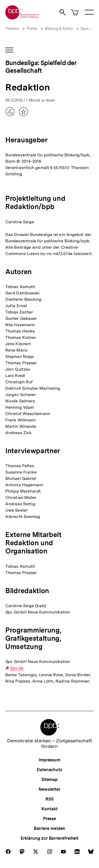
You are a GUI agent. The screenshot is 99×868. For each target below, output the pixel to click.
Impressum (49, 760)
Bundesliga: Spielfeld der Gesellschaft (41, 67)
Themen (12, 29)
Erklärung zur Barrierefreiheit (49, 838)
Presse (49, 819)
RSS (49, 799)
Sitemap (49, 780)
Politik (32, 29)
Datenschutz (49, 770)
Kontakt (49, 809)
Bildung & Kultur (59, 29)
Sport (85, 29)
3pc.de (17, 668)
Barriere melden (50, 828)
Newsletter (49, 789)
